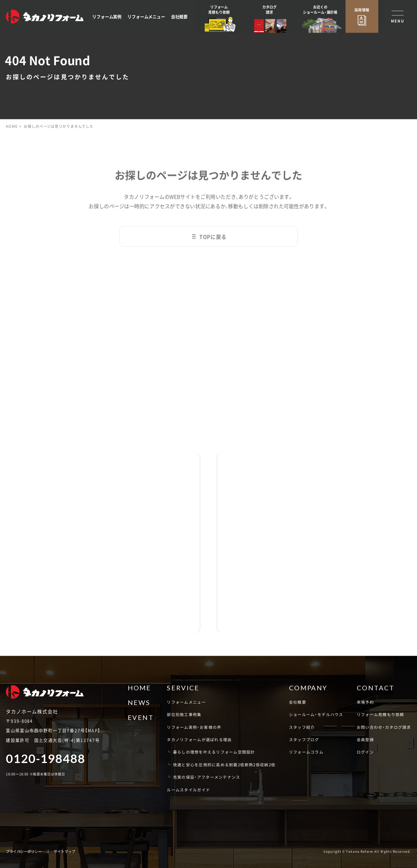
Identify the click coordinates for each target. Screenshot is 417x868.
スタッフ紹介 (302, 727)
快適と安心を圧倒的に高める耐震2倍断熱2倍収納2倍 (224, 764)
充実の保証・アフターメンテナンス (207, 777)
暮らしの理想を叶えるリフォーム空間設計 (214, 752)
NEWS (139, 703)
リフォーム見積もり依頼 (381, 714)
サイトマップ (65, 851)
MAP (93, 730)
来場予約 (365, 702)
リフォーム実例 (107, 16)
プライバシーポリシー (24, 851)
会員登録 (365, 739)
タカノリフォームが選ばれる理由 (199, 739)
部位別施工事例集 (184, 714)
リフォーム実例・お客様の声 (194, 727)
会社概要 (179, 16)
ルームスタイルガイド (188, 790)
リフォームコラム (306, 752)
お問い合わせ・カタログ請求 (384, 727)
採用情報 (362, 10)
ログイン (365, 752)
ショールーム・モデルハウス (316, 714)
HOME (12, 126)
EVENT (141, 718)
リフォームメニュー (146, 16)
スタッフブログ (304, 739)
